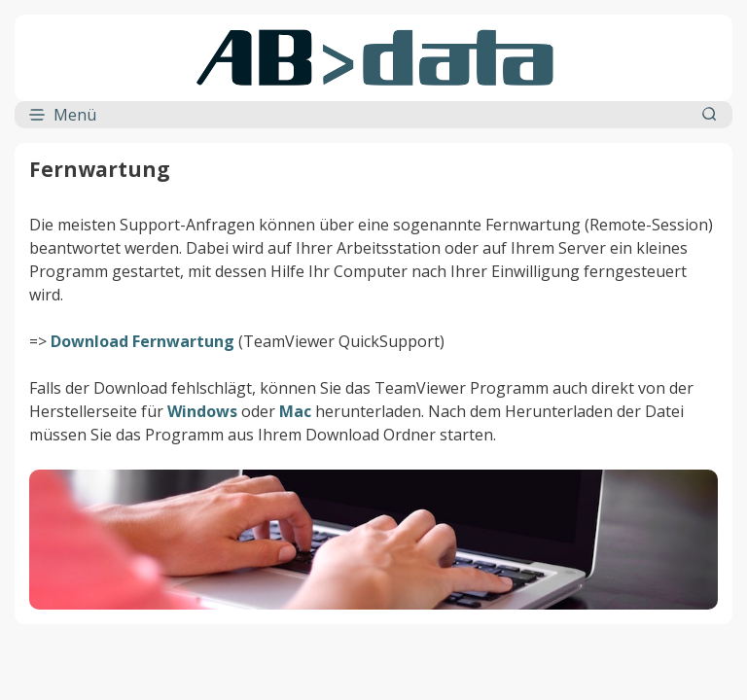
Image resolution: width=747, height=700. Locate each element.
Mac (295, 411)
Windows (202, 411)
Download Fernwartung (142, 341)
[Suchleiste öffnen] (710, 115)
